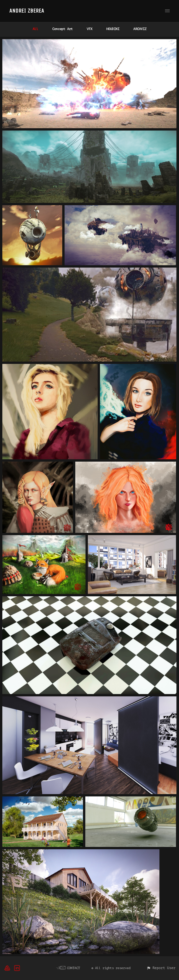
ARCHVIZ (140, 29)
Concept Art (62, 29)
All (35, 29)
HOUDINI (113, 29)
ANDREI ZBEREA (27, 11)
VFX (89, 29)
